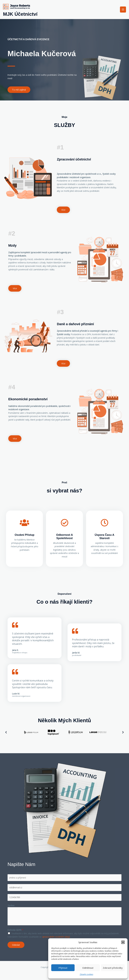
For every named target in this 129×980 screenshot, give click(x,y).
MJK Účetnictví (20, 14)
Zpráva (11, 905)
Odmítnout (88, 968)
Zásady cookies (86, 974)
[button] (123, 942)
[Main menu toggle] (123, 10)
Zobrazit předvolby (113, 968)
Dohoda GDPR (15, 930)
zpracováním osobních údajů (56, 937)
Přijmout (63, 968)
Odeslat (16, 945)
